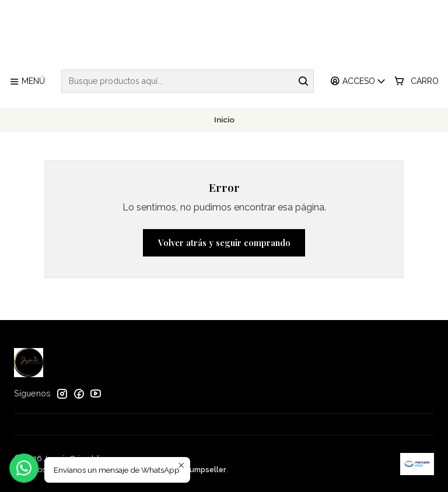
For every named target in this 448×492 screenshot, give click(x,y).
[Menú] (27, 81)
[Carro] (416, 81)
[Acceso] (358, 81)
